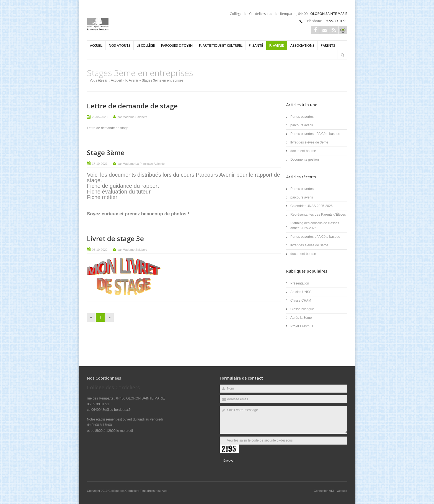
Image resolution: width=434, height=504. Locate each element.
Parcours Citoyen (177, 45)
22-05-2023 (100, 117)
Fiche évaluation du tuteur (119, 192)
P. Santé (256, 45)
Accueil (96, 45)
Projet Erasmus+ (303, 326)
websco (342, 491)
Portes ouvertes (302, 117)
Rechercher (342, 55)
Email (325, 30)
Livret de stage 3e (115, 238)
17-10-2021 (100, 164)
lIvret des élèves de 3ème (309, 142)
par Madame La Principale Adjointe (141, 164)
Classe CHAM (301, 301)
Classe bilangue (302, 309)
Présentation (300, 283)
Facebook (315, 30)
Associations (302, 45)
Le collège (146, 45)
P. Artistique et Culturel (221, 45)
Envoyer (229, 461)
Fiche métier (102, 197)
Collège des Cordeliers (124, 491)
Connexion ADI (324, 491)
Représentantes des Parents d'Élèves (318, 215)
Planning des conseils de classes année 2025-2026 (315, 226)
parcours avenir (302, 125)
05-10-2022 (100, 250)
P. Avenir (277, 45)
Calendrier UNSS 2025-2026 (312, 206)
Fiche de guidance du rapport (124, 186)
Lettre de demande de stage (132, 106)
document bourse (303, 151)
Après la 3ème (301, 318)
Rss (334, 30)
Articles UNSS (301, 292)
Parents (328, 45)
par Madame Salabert (132, 117)
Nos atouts (120, 45)
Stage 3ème (106, 152)
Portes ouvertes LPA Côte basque (315, 134)
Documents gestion (305, 160)
